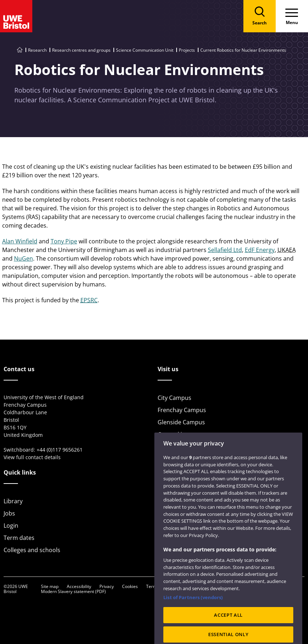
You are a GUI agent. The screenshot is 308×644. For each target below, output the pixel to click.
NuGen (24, 258)
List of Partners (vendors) (193, 608)
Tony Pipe (64, 241)
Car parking (173, 434)
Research (37, 50)
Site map (50, 586)
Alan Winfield (20, 241)
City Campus (174, 398)
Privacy (107, 586)
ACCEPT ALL (228, 626)
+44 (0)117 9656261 (60, 450)
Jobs (9, 513)
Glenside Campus (181, 422)
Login (11, 526)
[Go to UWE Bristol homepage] (20, 50)
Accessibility (79, 586)
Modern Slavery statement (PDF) (73, 591)
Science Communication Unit (145, 50)
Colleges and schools (32, 550)
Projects (187, 50)
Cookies (130, 586)
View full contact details (32, 457)
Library (13, 501)
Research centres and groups (81, 50)
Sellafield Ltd (225, 250)
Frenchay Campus (182, 410)
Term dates (19, 538)
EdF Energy (260, 250)
